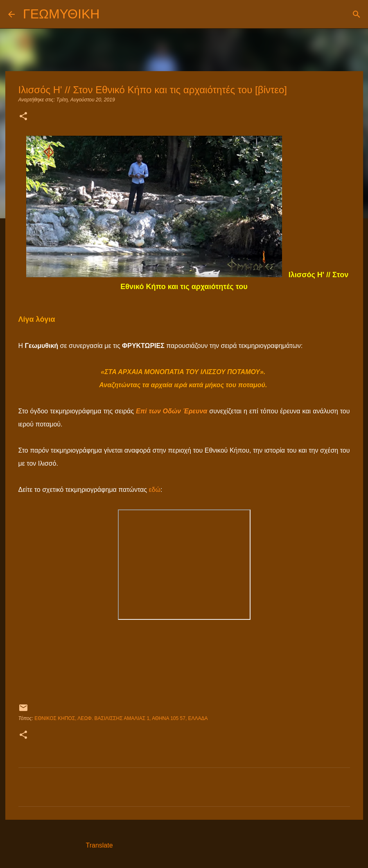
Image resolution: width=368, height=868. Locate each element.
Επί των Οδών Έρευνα (172, 411)
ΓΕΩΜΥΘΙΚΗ (61, 14)
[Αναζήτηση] (111, 14)
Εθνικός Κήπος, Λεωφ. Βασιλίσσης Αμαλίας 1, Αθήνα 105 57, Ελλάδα (121, 718)
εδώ (155, 490)
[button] (23, 117)
